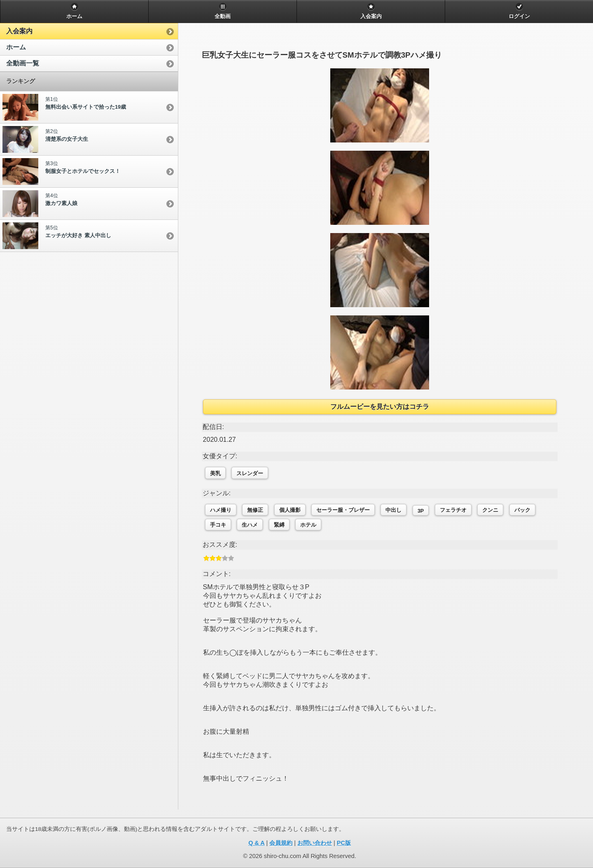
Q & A (256, 843)
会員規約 (281, 843)
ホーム (16, 47)
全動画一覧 (23, 63)
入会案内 (19, 31)
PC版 (344, 843)
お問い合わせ (315, 843)
